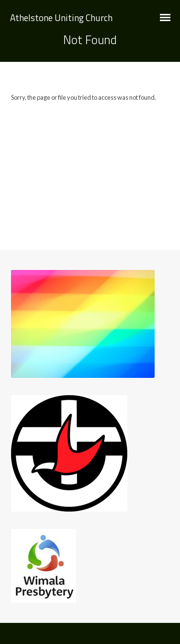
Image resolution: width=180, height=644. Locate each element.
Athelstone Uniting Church (61, 18)
